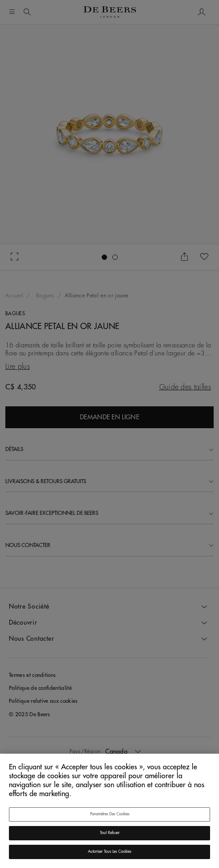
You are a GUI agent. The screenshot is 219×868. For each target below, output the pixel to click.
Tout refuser (110, 833)
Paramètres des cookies (110, 814)
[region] (109, 811)
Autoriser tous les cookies (109, 852)
